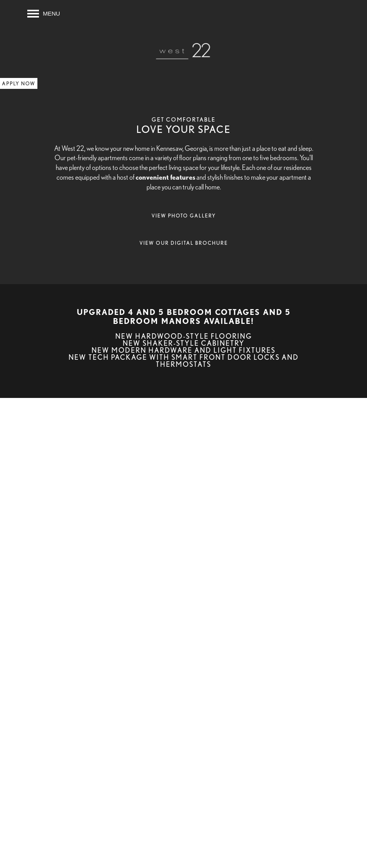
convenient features (165, 177)
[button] (19, 83)
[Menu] (44, 14)
